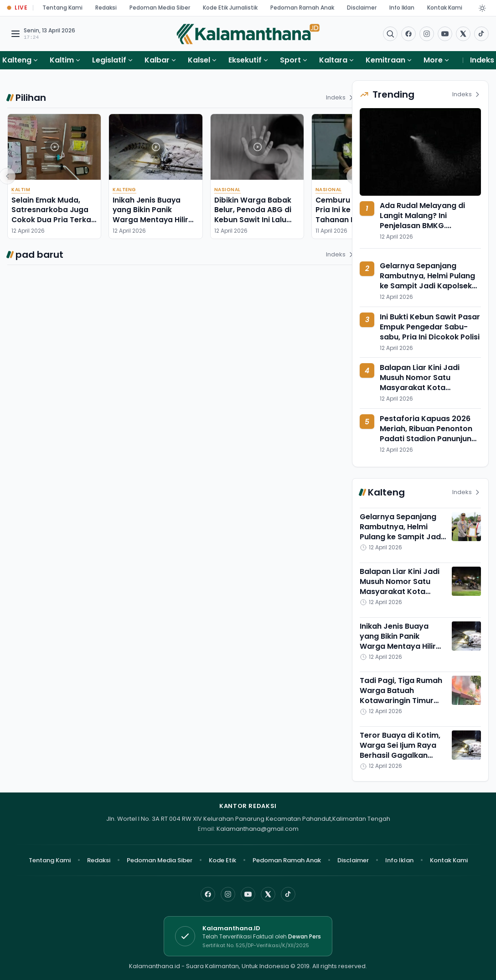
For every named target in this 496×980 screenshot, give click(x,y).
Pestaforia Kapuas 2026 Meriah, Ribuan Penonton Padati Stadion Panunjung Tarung (428, 434)
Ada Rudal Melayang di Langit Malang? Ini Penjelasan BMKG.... (422, 216)
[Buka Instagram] (427, 34)
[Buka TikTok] (481, 34)
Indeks (482, 60)
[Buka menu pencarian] (390, 34)
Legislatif (109, 60)
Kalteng (17, 60)
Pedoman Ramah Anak (302, 8)
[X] (268, 894)
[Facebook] (408, 34)
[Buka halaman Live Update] (17, 8)
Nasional (227, 190)
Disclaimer (362, 8)
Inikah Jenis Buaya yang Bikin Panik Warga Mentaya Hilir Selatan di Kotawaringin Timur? (151, 219)
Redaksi (106, 8)
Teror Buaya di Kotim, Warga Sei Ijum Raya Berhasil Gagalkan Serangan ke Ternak (400, 750)
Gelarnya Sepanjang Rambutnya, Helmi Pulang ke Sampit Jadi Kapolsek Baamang (427, 281)
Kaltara (333, 60)
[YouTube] (248, 894)
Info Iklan (402, 8)
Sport (290, 60)
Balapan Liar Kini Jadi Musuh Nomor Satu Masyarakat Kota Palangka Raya (420, 383)
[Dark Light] (482, 8)
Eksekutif (245, 60)
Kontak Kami (445, 8)
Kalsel (199, 60)
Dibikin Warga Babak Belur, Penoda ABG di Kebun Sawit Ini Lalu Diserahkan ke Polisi (253, 215)
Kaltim (62, 60)
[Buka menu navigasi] (15, 34)
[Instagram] (228, 894)
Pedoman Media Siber (160, 8)
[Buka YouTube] (445, 34)
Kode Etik (222, 860)
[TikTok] (288, 894)
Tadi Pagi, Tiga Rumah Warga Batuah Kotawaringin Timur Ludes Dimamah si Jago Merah (401, 701)
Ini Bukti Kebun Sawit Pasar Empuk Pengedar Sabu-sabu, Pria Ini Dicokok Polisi (430, 327)
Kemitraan (385, 60)
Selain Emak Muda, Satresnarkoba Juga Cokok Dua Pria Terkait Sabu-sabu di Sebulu (54, 215)
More (437, 60)
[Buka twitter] (463, 34)
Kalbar (157, 60)
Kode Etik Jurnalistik (230, 8)
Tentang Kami (62, 8)
